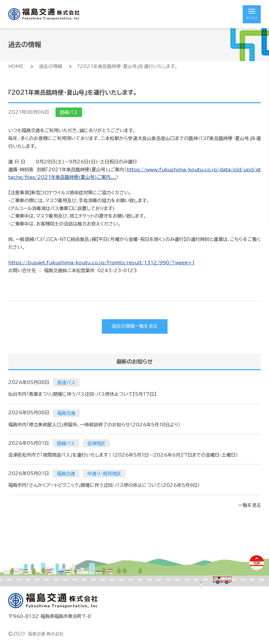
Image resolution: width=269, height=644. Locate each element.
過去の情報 (51, 66)
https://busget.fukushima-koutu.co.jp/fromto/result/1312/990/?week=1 (101, 263)
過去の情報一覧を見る (134, 326)
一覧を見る (249, 505)
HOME (16, 66)
